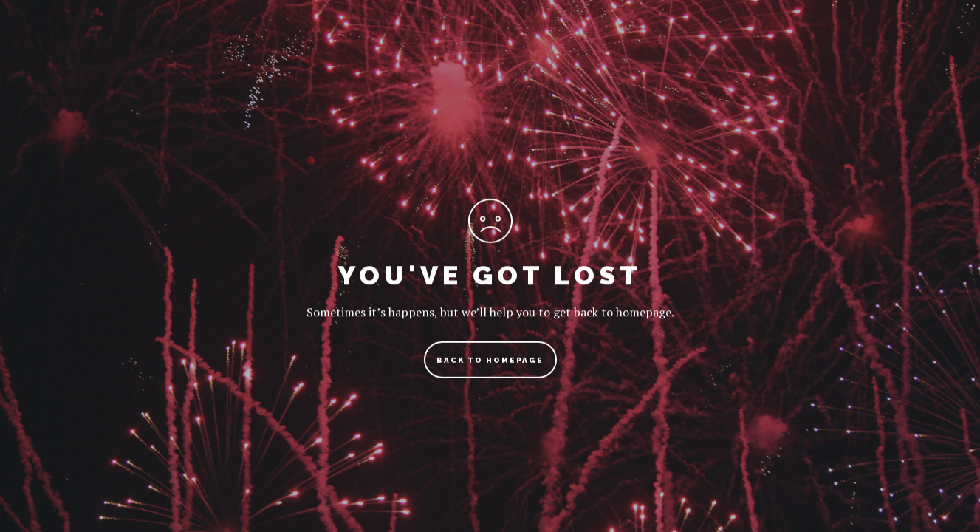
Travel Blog (258, 48)
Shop (745, 48)
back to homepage (490, 365)
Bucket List (655, 48)
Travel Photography (519, 48)
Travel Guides (376, 48)
